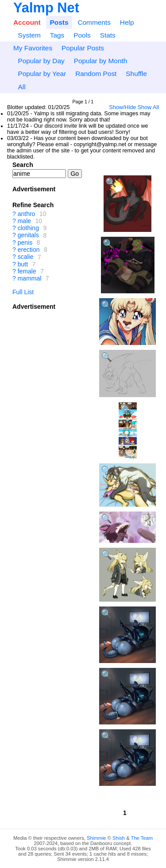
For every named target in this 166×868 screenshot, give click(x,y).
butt (23, 264)
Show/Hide (122, 107)
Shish (119, 838)
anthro (27, 214)
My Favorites (33, 48)
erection (29, 250)
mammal (30, 278)
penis (25, 243)
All (21, 87)
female (27, 271)
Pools (82, 35)
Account (27, 22)
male (24, 221)
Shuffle (136, 74)
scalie (26, 257)
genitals (28, 235)
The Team (142, 838)
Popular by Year (42, 74)
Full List (23, 292)
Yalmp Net (46, 8)
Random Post (96, 74)
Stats (108, 35)
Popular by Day (41, 61)
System (29, 35)
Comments (94, 22)
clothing (28, 228)
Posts (59, 22)
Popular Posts (83, 48)
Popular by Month (101, 61)
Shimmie (97, 838)
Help (127, 22)
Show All (148, 107)
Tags (57, 35)
